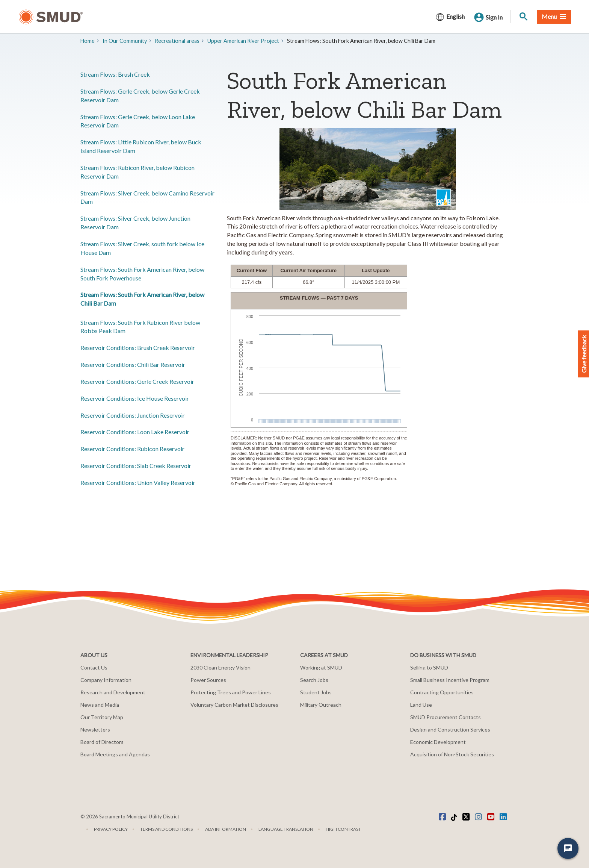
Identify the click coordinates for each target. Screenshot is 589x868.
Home (88, 41)
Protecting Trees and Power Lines (231, 692)
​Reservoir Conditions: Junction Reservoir (133, 415)
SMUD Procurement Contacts (446, 717)
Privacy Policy (111, 829)
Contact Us (94, 667)
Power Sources (208, 680)
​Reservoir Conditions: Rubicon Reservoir (132, 449)
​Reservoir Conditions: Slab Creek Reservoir (136, 466)
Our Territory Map (102, 717)
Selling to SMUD (429, 667)
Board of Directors (102, 742)
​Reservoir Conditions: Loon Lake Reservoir (135, 432)
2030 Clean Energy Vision (220, 667)
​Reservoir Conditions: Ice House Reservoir (135, 398)
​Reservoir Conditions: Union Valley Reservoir (138, 482)
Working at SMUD (321, 667)
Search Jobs (314, 680)
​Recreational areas (177, 41)
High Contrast (343, 829)
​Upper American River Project (243, 41)
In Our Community (125, 41)
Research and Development (113, 692)
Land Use (421, 705)
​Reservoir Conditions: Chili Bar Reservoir (133, 364)
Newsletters (95, 729)
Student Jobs (316, 692)
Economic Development (438, 742)
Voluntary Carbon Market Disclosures (234, 705)
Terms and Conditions (166, 829)
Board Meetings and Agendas (115, 754)
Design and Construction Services (450, 729)
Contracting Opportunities (442, 692)
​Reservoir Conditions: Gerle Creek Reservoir (137, 381)
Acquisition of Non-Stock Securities (452, 754)
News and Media (100, 705)
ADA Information (226, 829)
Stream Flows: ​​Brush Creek (115, 74)
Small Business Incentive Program (450, 680)
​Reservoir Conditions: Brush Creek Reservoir (138, 348)
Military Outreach (321, 705)
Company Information (106, 680)
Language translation (286, 829)
